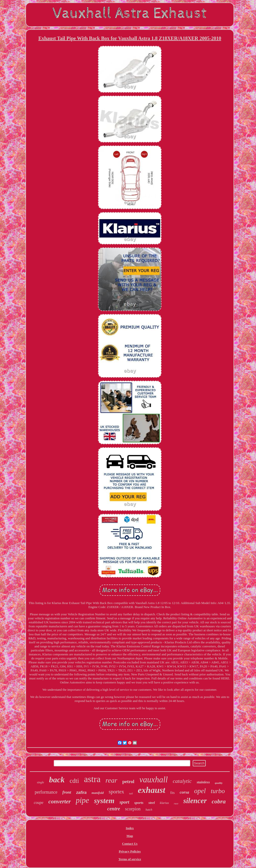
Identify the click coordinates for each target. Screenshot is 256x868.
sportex (116, 792)
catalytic (182, 781)
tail (131, 793)
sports (139, 803)
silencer (195, 801)
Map (130, 836)
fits (172, 793)
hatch (149, 810)
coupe (38, 803)
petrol (128, 781)
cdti (74, 781)
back (57, 780)
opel (200, 791)
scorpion (133, 809)
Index (130, 828)
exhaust (151, 790)
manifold (97, 793)
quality (219, 783)
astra (92, 779)
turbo (218, 791)
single (41, 782)
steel (152, 803)
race (176, 804)
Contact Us (130, 844)
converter (59, 802)
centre (114, 809)
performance (46, 792)
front (67, 792)
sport (124, 802)
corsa (184, 792)
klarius (164, 803)
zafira (81, 792)
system (104, 801)
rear (111, 780)
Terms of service (130, 859)
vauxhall (153, 780)
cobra (219, 801)
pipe (82, 800)
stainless (203, 782)
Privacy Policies (130, 851)
